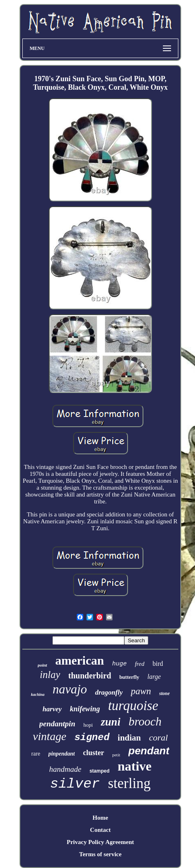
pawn (141, 691)
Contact (101, 830)
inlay (50, 675)
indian (129, 738)
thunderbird (90, 676)
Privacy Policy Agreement (100, 842)
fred (140, 664)
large (154, 677)
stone (165, 693)
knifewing (85, 709)
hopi (88, 725)
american (80, 660)
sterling (129, 783)
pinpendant (62, 754)
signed (92, 737)
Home (100, 818)
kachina (38, 694)
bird (158, 664)
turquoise (133, 706)
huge (119, 664)
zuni (110, 722)
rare (36, 754)
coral (158, 737)
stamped (99, 771)
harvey (52, 709)
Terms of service (100, 854)
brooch (145, 721)
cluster (93, 753)
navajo (70, 689)
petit (116, 755)
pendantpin (57, 724)
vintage (50, 736)
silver (75, 784)
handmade (65, 769)
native (134, 766)
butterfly (129, 677)
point (42, 665)
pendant (149, 751)
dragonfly (109, 692)
